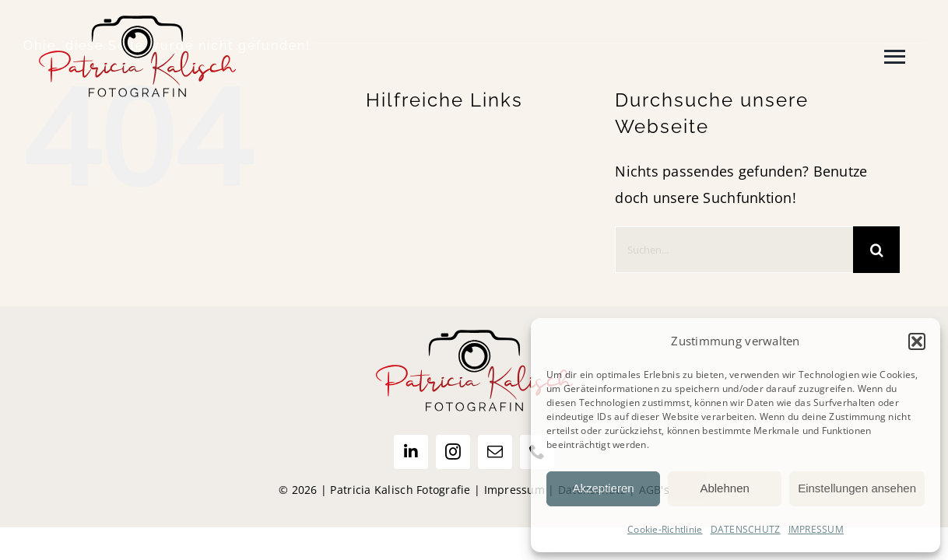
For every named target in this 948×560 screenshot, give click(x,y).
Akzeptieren (603, 488)
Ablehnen (724, 488)
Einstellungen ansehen (857, 488)
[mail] (495, 452)
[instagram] (453, 452)
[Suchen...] (734, 250)
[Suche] (876, 250)
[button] (917, 341)
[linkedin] (411, 452)
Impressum (514, 490)
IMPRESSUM (816, 529)
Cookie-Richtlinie (665, 529)
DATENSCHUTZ (746, 529)
